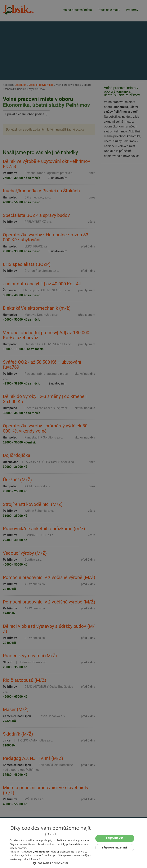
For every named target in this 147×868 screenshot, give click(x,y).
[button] (51, 863)
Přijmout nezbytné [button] (115, 848)
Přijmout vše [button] (115, 838)
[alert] (73, 434)
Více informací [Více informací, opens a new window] (32, 859)
